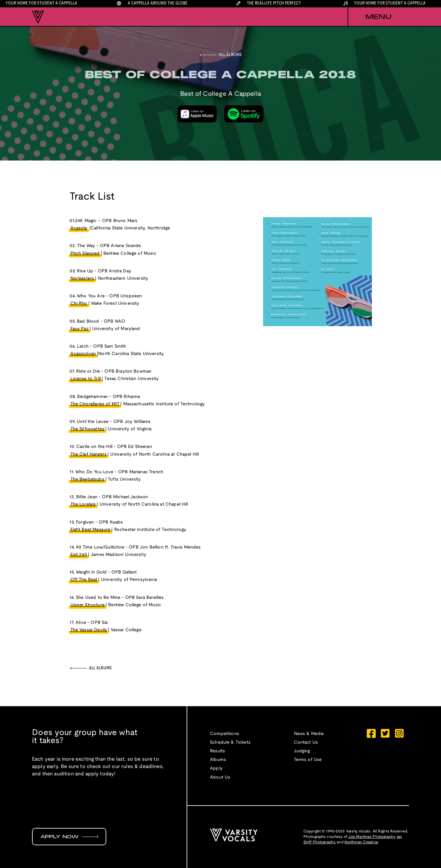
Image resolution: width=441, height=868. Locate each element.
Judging (302, 751)
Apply (216, 769)
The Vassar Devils (89, 630)
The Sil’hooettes (88, 429)
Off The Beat (84, 580)
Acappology (83, 354)
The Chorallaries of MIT (95, 404)
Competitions (225, 734)
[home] (38, 17)
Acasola (79, 228)
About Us (220, 777)
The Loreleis (83, 504)
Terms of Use (308, 760)
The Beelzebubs (87, 479)
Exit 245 (79, 555)
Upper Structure (88, 605)
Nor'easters (82, 279)
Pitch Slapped (85, 254)
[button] (378, 17)
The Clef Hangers (89, 455)
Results (217, 751)
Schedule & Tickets (230, 743)
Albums (218, 760)
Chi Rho (79, 304)
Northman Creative (361, 842)
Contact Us (306, 743)
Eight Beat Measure (91, 530)
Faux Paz (80, 329)
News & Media (309, 734)
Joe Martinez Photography (372, 837)
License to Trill (86, 379)
